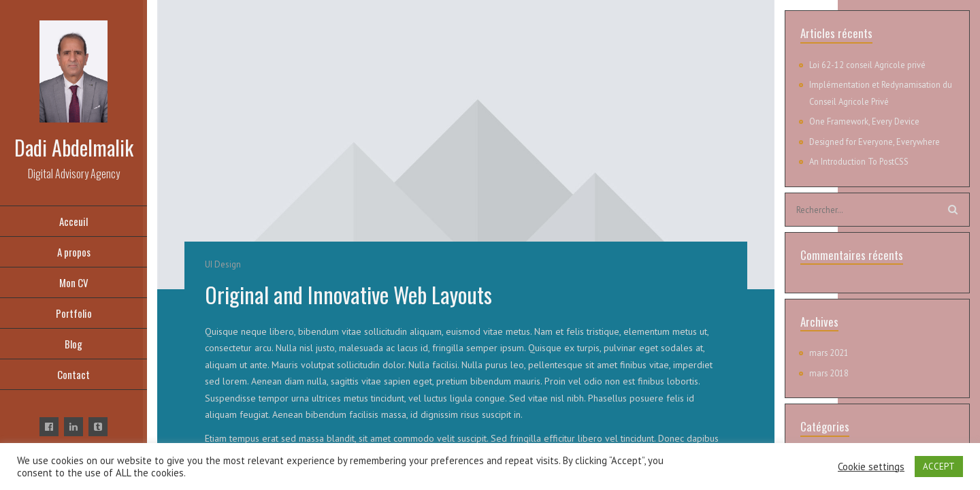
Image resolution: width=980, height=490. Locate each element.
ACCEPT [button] (939, 467)
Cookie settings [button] (871, 467)
